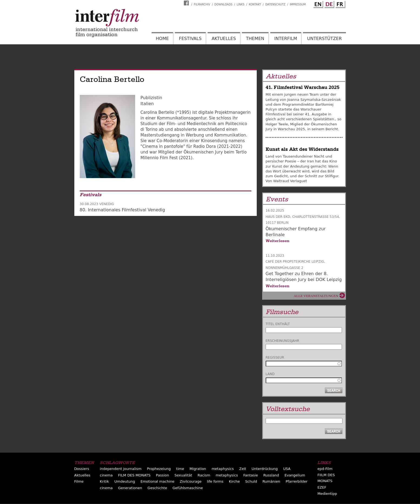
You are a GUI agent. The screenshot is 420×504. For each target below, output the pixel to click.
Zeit (243, 469)
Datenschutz (276, 4)
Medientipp (327, 494)
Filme (79, 481)
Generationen (130, 488)
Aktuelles (224, 39)
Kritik (104, 481)
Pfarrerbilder (297, 481)
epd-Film (325, 469)
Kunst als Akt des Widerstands (302, 149)
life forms (215, 481)
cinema (106, 475)
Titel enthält (278, 324)
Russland (271, 475)
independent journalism (121, 469)
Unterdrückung (265, 469)
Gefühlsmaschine (188, 488)
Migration (198, 469)
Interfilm (286, 39)
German (329, 4)
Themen (255, 39)
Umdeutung (125, 481)
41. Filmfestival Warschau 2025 (303, 87)
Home (162, 39)
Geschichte (157, 488)
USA (287, 469)
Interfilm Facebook (187, 3)
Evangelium (295, 475)
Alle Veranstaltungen (316, 296)
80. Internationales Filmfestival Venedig (122, 210)
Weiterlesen (278, 241)
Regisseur (275, 358)
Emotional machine (157, 481)
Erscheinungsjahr (283, 341)
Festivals (190, 39)
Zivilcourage (191, 481)
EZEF (322, 487)
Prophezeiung (159, 469)
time (180, 469)
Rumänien (271, 481)
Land (270, 374)
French (340, 4)
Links (241, 4)
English (318, 4)
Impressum (298, 4)
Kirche (234, 481)
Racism (204, 475)
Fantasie (251, 475)
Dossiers (82, 469)
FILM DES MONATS (134, 475)
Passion (163, 475)
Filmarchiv (202, 4)
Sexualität (183, 475)
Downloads (223, 4)
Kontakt (255, 4)
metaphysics (223, 469)
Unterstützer (324, 39)
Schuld (251, 481)
